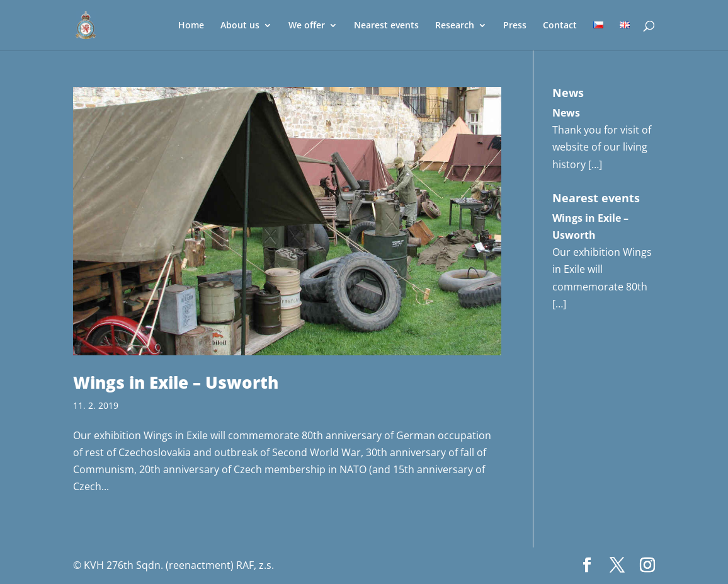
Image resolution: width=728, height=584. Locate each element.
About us (240, 26)
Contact (560, 26)
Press (515, 26)
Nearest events (386, 26)
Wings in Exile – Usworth (176, 382)
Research (455, 26)
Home (191, 26)
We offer (307, 26)
